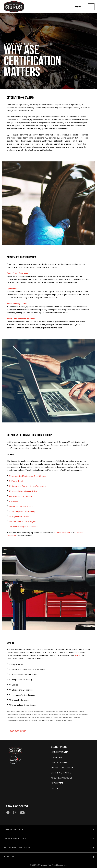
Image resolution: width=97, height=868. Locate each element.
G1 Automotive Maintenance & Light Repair (27, 476)
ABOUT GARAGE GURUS (62, 778)
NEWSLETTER (57, 783)
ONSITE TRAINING (59, 763)
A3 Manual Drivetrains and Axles (23, 491)
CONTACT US (57, 788)
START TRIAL (57, 757)
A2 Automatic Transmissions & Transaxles (27, 486)
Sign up (78, 655)
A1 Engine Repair (16, 481)
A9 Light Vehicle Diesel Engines (23, 522)
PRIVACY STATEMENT (14, 829)
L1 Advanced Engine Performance (23, 527)
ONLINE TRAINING (59, 747)
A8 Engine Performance (19, 516)
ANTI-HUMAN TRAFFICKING (17, 848)
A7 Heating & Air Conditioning (22, 511)
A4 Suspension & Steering (20, 496)
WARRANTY (9, 857)
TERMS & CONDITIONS (15, 839)
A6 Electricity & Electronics (21, 506)
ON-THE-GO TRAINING (61, 773)
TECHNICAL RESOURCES (62, 768)
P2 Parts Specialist (62, 533)
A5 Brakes (14, 501)
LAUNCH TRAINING (60, 752)
